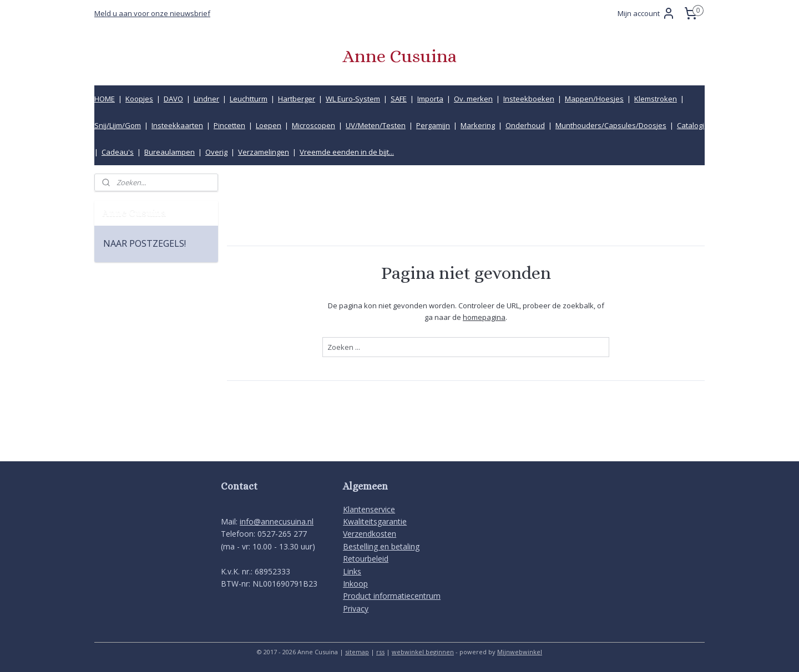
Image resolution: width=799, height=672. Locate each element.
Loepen (269, 125)
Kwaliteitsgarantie (375, 521)
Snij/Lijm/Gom (118, 125)
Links (352, 571)
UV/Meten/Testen (376, 125)
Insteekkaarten (177, 125)
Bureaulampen (170, 152)
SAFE (399, 99)
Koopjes (139, 99)
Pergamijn (433, 125)
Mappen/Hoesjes (594, 99)
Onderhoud (525, 125)
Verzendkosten (370, 534)
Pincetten (229, 125)
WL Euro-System (353, 99)
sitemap (357, 652)
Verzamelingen (264, 152)
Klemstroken (656, 99)
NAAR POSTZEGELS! (145, 243)
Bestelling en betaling (381, 546)
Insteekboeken (529, 99)
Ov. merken (473, 99)
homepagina (484, 317)
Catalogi (691, 125)
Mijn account (646, 13)
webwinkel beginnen (423, 652)
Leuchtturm (249, 99)
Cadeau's (118, 152)
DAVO (173, 99)
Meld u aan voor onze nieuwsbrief (152, 13)
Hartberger (297, 99)
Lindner (206, 99)
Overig (216, 152)
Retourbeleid (366, 559)
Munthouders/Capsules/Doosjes (611, 125)
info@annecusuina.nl (277, 521)
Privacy (356, 609)
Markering (478, 125)
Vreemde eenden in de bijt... (347, 152)
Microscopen (313, 125)
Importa (430, 99)
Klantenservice (369, 509)
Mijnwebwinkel (520, 652)
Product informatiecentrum (392, 596)
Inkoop (355, 584)
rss (380, 652)
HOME (105, 99)
